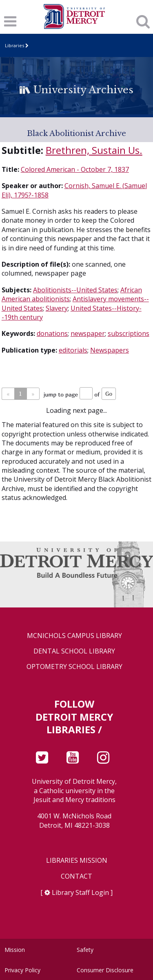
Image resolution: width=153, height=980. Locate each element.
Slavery (57, 308)
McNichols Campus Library (74, 636)
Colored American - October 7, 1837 (75, 169)
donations (52, 333)
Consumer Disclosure (105, 970)
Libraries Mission (77, 861)
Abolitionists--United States (75, 290)
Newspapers (110, 350)
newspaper (88, 333)
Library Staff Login (80, 892)
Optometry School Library (74, 667)
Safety (85, 950)
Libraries (14, 45)
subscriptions (129, 333)
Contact (76, 876)
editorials (73, 350)
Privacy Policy (22, 970)
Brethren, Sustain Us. (94, 150)
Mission (15, 950)
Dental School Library (74, 651)
